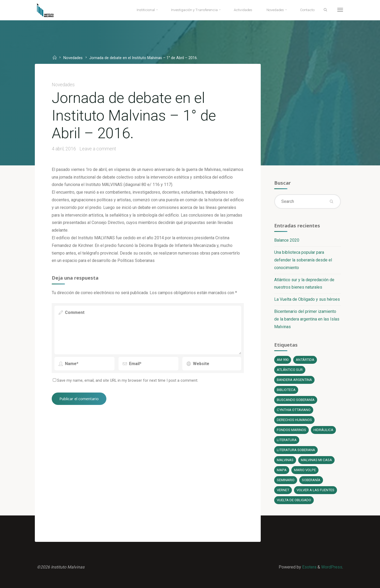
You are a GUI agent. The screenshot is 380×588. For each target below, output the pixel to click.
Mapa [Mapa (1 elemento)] (282, 470)
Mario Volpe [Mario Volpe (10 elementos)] (305, 470)
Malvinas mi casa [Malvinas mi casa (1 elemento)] (316, 460)
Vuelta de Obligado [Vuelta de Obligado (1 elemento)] (294, 500)
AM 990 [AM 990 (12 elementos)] (283, 360)
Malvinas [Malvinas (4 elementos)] (285, 460)
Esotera (309, 567)
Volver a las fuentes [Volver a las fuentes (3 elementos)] (315, 490)
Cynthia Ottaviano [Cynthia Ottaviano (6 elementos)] (294, 410)
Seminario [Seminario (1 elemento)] (286, 480)
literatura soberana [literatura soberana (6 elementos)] (296, 450)
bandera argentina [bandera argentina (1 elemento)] (294, 380)
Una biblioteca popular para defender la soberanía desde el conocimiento (303, 260)
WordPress (332, 567)
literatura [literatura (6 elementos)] (287, 440)
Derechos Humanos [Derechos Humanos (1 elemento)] (294, 420)
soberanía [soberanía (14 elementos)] (311, 480)
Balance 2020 (287, 240)
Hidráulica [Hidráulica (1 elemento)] (323, 430)
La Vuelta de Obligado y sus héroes (307, 299)
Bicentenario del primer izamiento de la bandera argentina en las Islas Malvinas (307, 319)
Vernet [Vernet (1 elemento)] (283, 490)
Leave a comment (98, 149)
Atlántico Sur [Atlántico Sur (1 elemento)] (290, 370)
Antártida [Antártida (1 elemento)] (305, 360)
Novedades (73, 58)
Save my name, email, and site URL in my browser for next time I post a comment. (125, 381)
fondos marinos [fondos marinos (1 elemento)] (291, 430)
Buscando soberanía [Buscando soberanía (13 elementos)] (296, 400)
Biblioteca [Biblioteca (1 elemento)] (286, 390)
